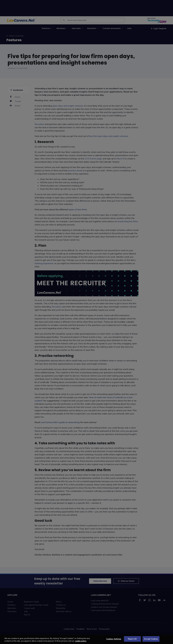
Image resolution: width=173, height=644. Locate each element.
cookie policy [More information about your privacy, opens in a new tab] (81, 643)
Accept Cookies (151, 640)
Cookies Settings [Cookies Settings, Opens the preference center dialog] (114, 640)
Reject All (132, 640)
